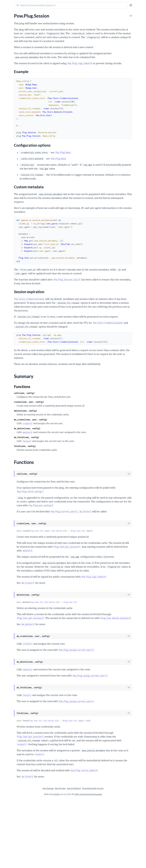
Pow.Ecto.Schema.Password (16, 128)
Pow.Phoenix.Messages (14, 161)
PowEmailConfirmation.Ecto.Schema (20, 299)
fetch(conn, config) (62, 477)
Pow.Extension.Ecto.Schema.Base (18, 198)
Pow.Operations (10, 35)
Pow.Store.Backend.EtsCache (16, 245)
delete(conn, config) (63, 442)
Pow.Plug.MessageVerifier (15, 57)
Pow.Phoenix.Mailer (12, 146)
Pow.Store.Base (10, 256)
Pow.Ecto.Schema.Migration (16, 121)
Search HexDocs (95, 858)
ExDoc (78, 864)
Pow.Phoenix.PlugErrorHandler (18, 165)
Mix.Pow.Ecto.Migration (14, 274)
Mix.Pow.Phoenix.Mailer (14, 286)
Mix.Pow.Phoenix (11, 282)
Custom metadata (16, 83)
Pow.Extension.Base (12, 28)
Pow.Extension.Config (13, 31)
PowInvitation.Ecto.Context (16, 352)
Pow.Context (9, 24)
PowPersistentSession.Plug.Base (18, 325)
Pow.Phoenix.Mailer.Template (17, 158)
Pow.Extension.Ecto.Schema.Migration (20, 202)
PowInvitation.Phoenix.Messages (19, 360)
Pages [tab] (5, 14)
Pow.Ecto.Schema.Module (15, 124)
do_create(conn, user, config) (68, 450)
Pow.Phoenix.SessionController (18, 177)
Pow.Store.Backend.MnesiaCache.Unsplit (20, 253)
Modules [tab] (16, 14)
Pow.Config (8, 20)
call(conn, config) (62, 424)
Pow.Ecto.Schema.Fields (14, 117)
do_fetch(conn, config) (64, 468)
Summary (9, 91)
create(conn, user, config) (66, 433)
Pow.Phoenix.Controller (14, 142)
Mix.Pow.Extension (12, 278)
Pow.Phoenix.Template (13, 181)
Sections (9, 73)
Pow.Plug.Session (11, 68)
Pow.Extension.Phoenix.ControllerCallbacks (20, 216)
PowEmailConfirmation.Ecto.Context (20, 295)
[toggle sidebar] (39, 5)
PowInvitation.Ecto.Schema (16, 356)
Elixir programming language (110, 864)
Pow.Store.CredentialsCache (16, 260)
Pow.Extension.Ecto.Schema (16, 194)
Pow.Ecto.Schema (11, 109)
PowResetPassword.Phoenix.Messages (20, 338)
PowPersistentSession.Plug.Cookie (19, 328)
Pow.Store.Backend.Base (14, 241)
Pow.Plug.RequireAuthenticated (18, 61)
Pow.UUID (7, 39)
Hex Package (70, 858)
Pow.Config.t (95, 569)
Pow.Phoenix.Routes (12, 173)
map (83, 569)
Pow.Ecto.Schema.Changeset (16, 113)
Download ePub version (114, 858)
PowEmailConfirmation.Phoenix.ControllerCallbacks (20, 303)
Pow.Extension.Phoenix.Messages (19, 223)
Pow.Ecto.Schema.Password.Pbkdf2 (20, 132)
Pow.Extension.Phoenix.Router (17, 227)
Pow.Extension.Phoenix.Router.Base (20, 231)
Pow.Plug (7, 49)
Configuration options (18, 81)
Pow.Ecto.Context (11, 105)
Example (11, 78)
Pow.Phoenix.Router (12, 169)
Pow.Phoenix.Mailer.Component (18, 150)
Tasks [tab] (29, 14)
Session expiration (16, 86)
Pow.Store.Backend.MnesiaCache (19, 249)
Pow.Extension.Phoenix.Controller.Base (20, 212)
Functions (10, 94)
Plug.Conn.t (73, 569)
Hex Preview (82, 858)
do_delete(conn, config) (64, 459)
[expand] (40, 20)
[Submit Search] (55, 6)
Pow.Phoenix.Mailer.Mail (14, 154)
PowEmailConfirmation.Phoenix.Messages (20, 307)
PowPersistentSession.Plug (16, 321)
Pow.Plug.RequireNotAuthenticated (20, 64)
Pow (7, 4)
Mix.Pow (6, 270)
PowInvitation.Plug (12, 364)
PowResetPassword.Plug (14, 342)
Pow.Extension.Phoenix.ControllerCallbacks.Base (20, 220)
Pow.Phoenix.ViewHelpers (15, 185)
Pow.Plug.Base (9, 53)
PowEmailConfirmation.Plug (16, 311)
